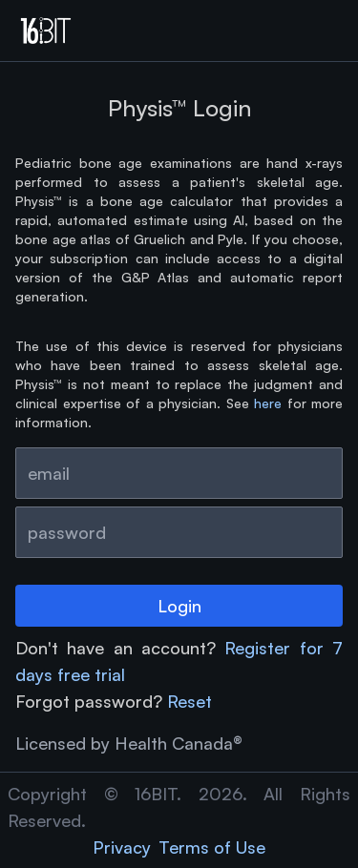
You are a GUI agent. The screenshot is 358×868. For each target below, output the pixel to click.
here (268, 403)
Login (179, 606)
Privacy (122, 847)
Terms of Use (212, 847)
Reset (190, 701)
